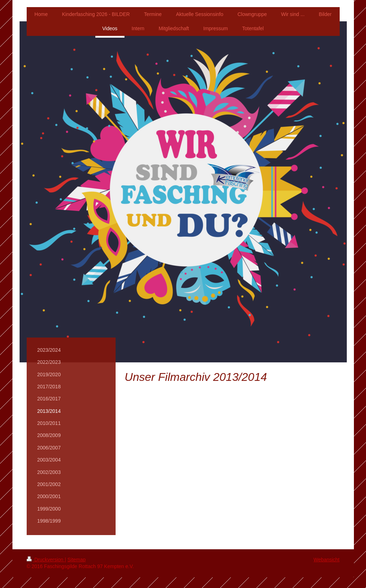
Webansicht (327, 560)
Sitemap (77, 560)
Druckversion (46, 560)
